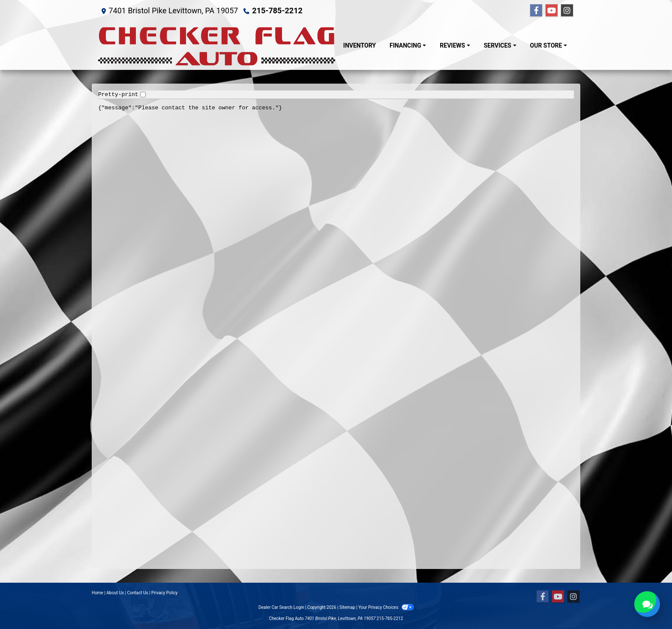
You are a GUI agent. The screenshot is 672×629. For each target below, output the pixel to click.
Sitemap (347, 607)
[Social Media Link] (567, 11)
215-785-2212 (277, 11)
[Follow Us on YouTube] (552, 11)
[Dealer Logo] (217, 46)
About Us (115, 593)
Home (97, 593)
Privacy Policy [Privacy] (165, 593)
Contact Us (138, 593)
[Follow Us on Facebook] (536, 11)
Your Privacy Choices (386, 607)
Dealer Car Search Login (281, 607)
